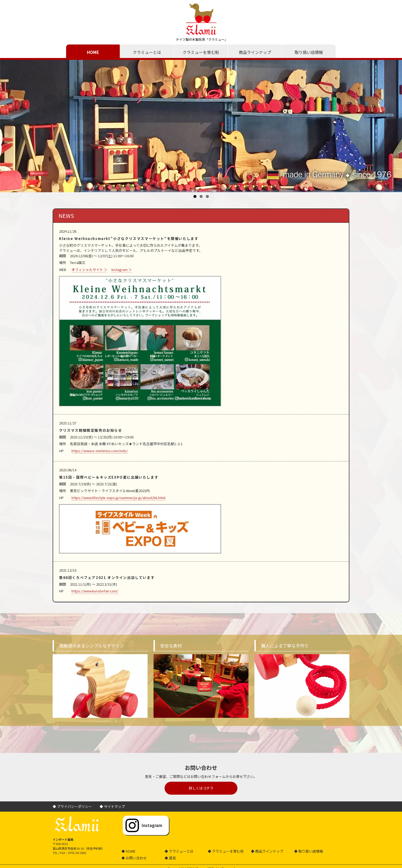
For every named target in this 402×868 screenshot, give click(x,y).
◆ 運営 (170, 858)
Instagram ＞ (122, 270)
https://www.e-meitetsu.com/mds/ (100, 451)
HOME (93, 52)
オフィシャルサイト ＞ (89, 270)
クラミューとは (147, 52)
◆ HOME (128, 851)
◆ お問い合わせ (134, 858)
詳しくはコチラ (201, 788)
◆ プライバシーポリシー (72, 806)
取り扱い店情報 (309, 52)
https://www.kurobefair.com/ (95, 591)
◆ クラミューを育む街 (226, 851)
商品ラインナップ (255, 52)
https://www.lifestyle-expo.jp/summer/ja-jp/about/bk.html (118, 498)
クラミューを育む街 (201, 52)
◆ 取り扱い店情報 (309, 851)
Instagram (152, 825)
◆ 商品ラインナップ (267, 851)
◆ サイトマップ (112, 806)
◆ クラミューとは (179, 851)
